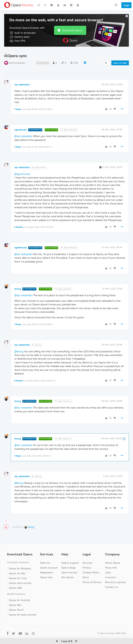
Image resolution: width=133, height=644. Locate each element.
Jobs (108, 566)
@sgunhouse (39, 161)
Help (65, 548)
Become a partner (116, 575)
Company (112, 548)
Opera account (49, 561)
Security (87, 556)
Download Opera (72, 24)
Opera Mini (15, 598)
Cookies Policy (91, 566)
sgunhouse (21, 123)
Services (47, 548)
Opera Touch (16, 603)
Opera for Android (19, 594)
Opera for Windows (20, 562)
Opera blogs (68, 561)
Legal (87, 548)
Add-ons (45, 556)
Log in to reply (120, 56)
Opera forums (69, 566)
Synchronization (17, 56)
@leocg (37, 338)
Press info (111, 561)
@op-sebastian (69, 123)
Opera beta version (20, 576)
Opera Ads (46, 571)
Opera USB (15, 581)
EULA (86, 571)
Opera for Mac (17, 567)
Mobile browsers (16, 587)
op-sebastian (22, 78)
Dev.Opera (68, 571)
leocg (18, 282)
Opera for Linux (18, 571)
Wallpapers (46, 566)
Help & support (70, 556)
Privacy (87, 561)
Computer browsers (18, 556)
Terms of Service (92, 575)
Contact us (112, 580)
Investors (110, 571)
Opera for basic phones (23, 608)
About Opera (113, 556)
